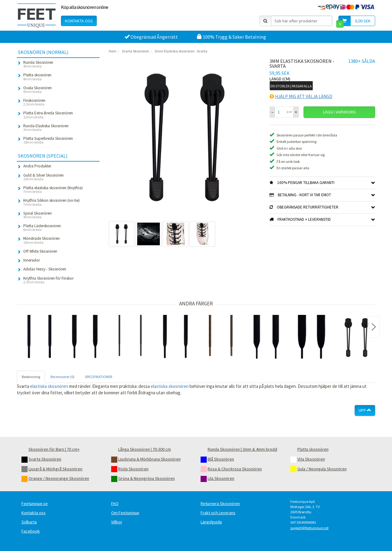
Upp (365, 410)
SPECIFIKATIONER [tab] (98, 377)
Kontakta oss (79, 21)
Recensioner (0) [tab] (62, 377)
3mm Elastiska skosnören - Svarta (181, 51)
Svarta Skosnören (136, 51)
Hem (113, 51)
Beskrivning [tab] (31, 377)
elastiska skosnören (49, 386)
